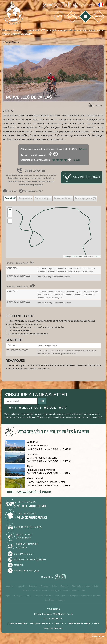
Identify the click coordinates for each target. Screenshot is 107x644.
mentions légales (40, 623)
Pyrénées (97, 596)
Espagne (64, 586)
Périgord (74, 596)
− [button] (10, 214)
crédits (59, 623)
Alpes (8, 596)
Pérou (44, 590)
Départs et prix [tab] (43, 198)
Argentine (10, 586)
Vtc (63, 408)
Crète (54, 586)
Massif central (60, 596)
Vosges (61, 600)
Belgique (45, 586)
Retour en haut (99, 636)
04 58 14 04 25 (31, 171)
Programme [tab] (25, 198)
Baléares (33, 586)
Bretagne (18, 596)
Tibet (83, 590)
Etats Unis (76, 586)
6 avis (77, 160)
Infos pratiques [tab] (63, 198)
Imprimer (10, 191)
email (40, 185)
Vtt (12, 408)
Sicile (65, 590)
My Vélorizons (84, 5)
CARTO (98, 257)
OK (42, 401)
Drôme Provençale (43, 596)
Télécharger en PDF (31, 191)
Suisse (74, 590)
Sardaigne (55, 590)
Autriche (22, 586)
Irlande (88, 586)
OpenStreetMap (78, 257)
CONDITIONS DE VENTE (79, 623)
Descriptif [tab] (10, 198)
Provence (85, 596)
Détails (83, 149)
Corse (28, 596)
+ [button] (10, 210)
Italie (96, 586)
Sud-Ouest (50, 600)
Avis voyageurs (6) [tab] (85, 198)
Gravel (50, 408)
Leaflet (66, 257)
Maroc (35, 590)
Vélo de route (30, 408)
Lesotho (25, 590)
